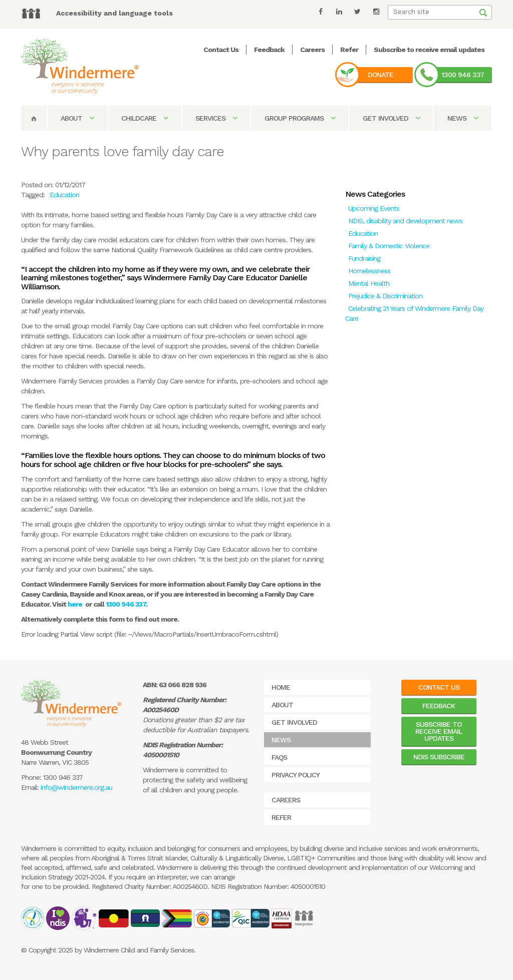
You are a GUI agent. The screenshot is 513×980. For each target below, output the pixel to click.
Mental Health (369, 283)
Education (363, 233)
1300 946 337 (463, 75)
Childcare (145, 118)
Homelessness (369, 271)
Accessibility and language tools (114, 13)
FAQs (279, 757)
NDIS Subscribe (439, 757)
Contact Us (221, 50)
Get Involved (391, 118)
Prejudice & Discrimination (385, 296)
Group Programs (300, 118)
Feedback (269, 50)
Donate (380, 75)
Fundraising (364, 258)
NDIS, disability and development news (405, 221)
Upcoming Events (374, 208)
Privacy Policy (296, 775)
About (77, 118)
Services (216, 118)
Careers (312, 50)
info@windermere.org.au (76, 787)
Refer (349, 50)
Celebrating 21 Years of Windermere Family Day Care (414, 313)
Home (281, 687)
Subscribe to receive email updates (429, 50)
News (463, 118)
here (75, 604)
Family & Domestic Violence (389, 246)
